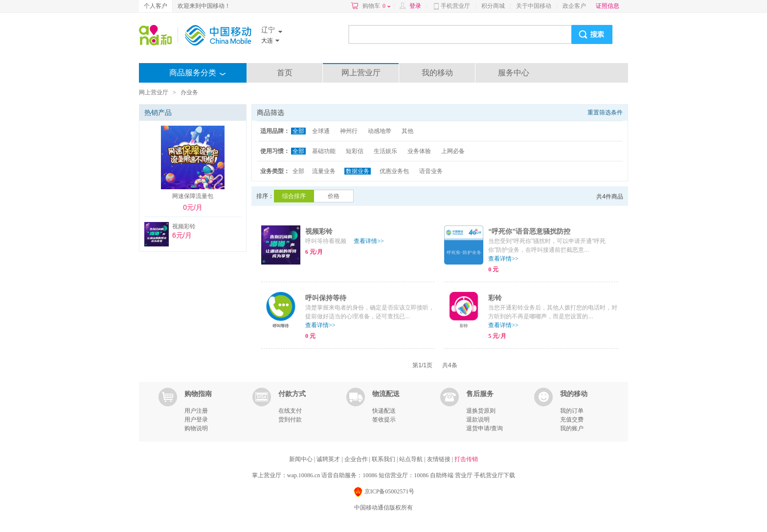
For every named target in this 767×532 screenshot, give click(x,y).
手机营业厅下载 (495, 475)
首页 (285, 73)
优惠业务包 (394, 171)
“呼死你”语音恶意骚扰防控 (529, 231)
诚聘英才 (329, 459)
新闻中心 (302, 459)
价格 (334, 196)
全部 (298, 131)
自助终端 (442, 475)
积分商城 (493, 6)
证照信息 (608, 6)
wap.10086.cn (304, 475)
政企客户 (574, 6)
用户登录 (196, 420)
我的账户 (572, 428)
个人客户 (156, 6)
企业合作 (357, 459)
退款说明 (478, 420)
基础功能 (324, 151)
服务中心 (514, 73)
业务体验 (419, 151)
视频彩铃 (319, 231)
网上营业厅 (361, 73)
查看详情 (369, 241)
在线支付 (290, 411)
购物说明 (196, 428)
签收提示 (384, 420)
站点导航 (412, 459)
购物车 (376, 6)
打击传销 (466, 459)
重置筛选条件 (605, 112)
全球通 (321, 131)
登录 (415, 6)
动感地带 (380, 131)
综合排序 (294, 196)
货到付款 (290, 420)
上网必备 (453, 151)
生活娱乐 (385, 151)
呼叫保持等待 (326, 298)
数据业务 (358, 171)
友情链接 (440, 459)
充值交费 (572, 420)
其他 (407, 131)
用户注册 (196, 411)
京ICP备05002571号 (384, 492)
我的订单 (572, 411)
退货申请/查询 (485, 428)
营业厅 (464, 475)
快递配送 (384, 411)
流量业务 (324, 171)
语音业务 (431, 171)
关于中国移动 (534, 6)
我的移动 (437, 73)
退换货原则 (481, 411)
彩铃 (495, 298)
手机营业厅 (455, 6)
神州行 (349, 131)
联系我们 (384, 459)
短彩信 (355, 151)
